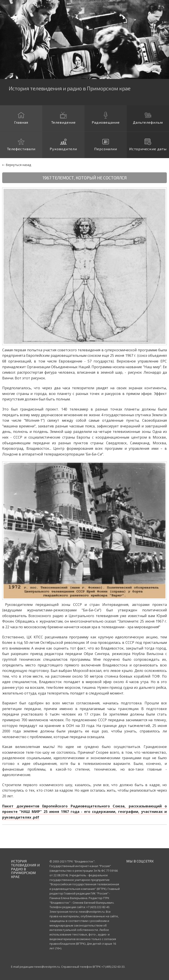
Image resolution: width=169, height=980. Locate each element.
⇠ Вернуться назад (17, 165)
